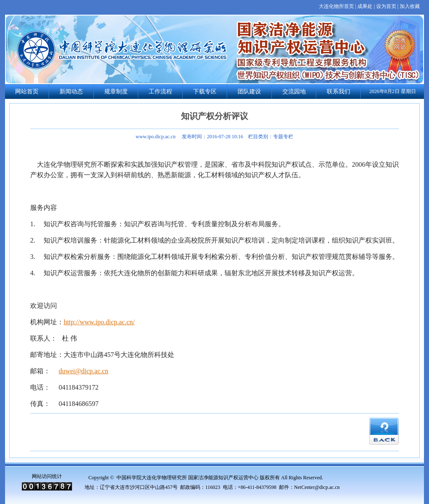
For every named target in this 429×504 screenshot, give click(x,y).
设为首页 (386, 6)
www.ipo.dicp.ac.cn (156, 137)
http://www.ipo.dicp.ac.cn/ (99, 322)
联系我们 (339, 92)
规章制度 (116, 92)
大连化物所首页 (336, 6)
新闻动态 (71, 92)
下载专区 (205, 92)
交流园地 (294, 92)
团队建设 (249, 92)
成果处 (365, 6)
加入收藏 (410, 6)
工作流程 (160, 92)
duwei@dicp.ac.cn (84, 371)
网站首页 (27, 92)
